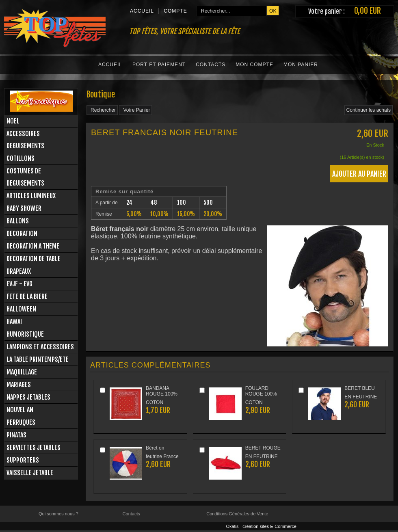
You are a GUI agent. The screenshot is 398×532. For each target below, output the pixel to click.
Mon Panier (301, 65)
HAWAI (14, 322)
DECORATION (22, 234)
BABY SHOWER (24, 208)
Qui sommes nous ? (58, 514)
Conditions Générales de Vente (237, 514)
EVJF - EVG (19, 284)
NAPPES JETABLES (28, 397)
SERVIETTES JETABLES (34, 448)
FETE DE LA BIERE (27, 296)
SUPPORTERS (23, 460)
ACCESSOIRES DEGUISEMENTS (25, 140)
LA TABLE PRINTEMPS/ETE (38, 359)
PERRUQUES (21, 422)
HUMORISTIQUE (25, 334)
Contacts (211, 65)
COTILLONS (21, 158)
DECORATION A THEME (33, 246)
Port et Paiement (159, 65)
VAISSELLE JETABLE (30, 473)
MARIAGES (19, 385)
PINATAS (16, 435)
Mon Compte (254, 65)
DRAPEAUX (19, 271)
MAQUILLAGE (22, 372)
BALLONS (18, 221)
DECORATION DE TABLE (34, 259)
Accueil (110, 65)
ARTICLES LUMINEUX (31, 196)
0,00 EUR (368, 11)
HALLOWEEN (21, 309)
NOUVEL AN (20, 410)
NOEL (13, 121)
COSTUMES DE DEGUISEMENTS (25, 177)
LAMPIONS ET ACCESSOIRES (40, 347)
